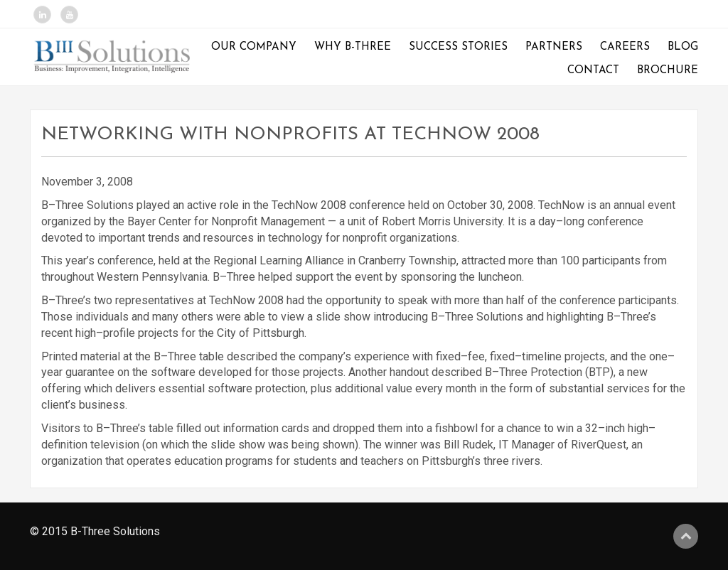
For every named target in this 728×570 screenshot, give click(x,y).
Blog (683, 47)
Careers (625, 47)
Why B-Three (353, 47)
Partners (554, 47)
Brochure (668, 71)
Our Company (254, 47)
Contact (593, 71)
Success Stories (458, 47)
